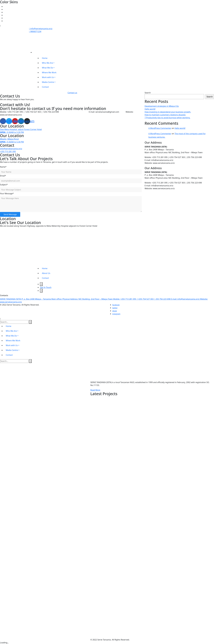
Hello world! (150, 109)
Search (148, 93)
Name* (3, 167)
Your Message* (7, 194)
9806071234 (35, 31)
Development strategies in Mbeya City (162, 106)
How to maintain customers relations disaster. (165, 115)
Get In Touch (46, 287)
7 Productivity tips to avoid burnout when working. (167, 118)
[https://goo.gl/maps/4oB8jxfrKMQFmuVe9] (18, 247)
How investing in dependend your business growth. (168, 112)
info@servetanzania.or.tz (41, 29)
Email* (3, 176)
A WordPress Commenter (160, 128)
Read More (95, 390)
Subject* (4, 185)
